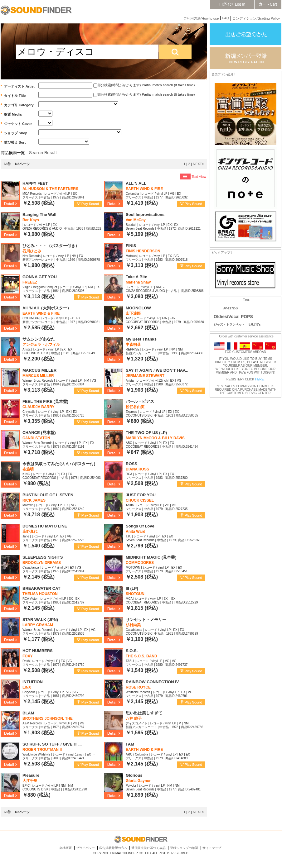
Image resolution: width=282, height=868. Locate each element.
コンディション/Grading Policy (256, 18)
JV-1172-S (230, 308)
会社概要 (66, 848)
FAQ (226, 18)
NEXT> (198, 164)
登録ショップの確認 (184, 848)
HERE (260, 379)
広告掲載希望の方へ (113, 848)
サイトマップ (212, 848)
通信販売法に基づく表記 (148, 848)
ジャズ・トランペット (229, 324)
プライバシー (85, 848)
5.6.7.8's (255, 324)
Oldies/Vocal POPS (233, 317)
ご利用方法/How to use (201, 18)
